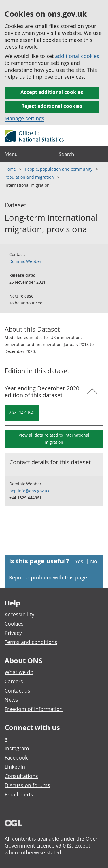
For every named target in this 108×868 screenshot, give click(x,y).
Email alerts (19, 794)
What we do (19, 672)
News (11, 700)
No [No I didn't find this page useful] (94, 561)
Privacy (13, 633)
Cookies (14, 624)
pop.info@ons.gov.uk (29, 491)
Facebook (16, 757)
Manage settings (24, 118)
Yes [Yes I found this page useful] (79, 561)
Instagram (17, 748)
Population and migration (30, 177)
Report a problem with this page (48, 577)
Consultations (21, 776)
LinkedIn (15, 767)
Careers (14, 681)
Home (11, 169)
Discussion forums (27, 785)
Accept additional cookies (52, 92)
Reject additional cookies (52, 106)
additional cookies (77, 56)
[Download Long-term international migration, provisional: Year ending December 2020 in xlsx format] (22, 413)
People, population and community (59, 169)
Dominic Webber (25, 261)
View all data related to (54, 438)
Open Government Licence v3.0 (52, 842)
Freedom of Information (34, 709)
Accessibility (19, 614)
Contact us (17, 691)
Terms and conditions (31, 642)
